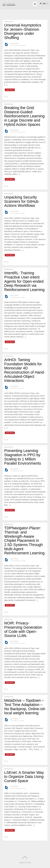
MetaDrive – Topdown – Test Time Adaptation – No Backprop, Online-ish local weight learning (25, 707)
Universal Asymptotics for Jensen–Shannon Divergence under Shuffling (23, 31)
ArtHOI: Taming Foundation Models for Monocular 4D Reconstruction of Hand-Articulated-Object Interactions (25, 370)
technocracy (9, 21)
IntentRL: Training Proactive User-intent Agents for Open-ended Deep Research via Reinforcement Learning (24, 281)
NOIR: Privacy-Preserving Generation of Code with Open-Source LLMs (23, 629)
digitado (14, 43)
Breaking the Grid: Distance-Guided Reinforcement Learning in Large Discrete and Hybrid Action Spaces (24, 116)
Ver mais (10, 90)
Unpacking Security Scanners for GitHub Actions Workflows (21, 201)
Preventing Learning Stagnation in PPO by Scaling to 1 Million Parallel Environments (23, 457)
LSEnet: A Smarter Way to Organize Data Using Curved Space (24, 777)
